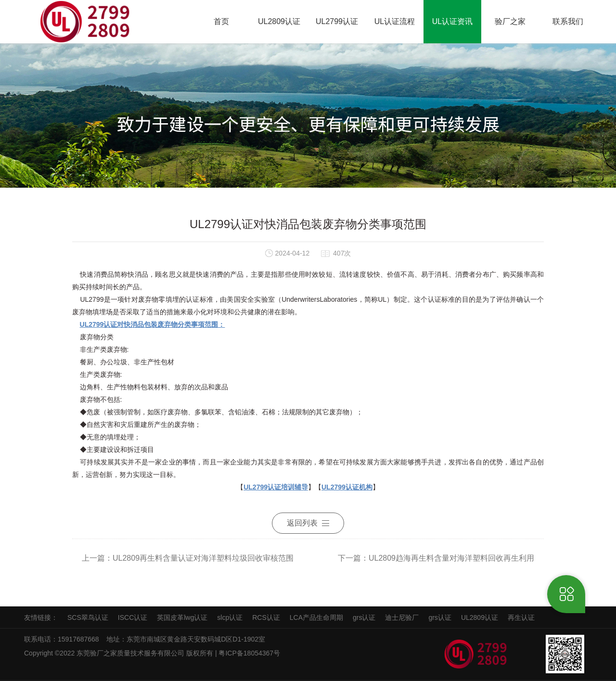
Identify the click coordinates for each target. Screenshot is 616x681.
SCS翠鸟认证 (88, 617)
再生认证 (521, 617)
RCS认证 (266, 617)
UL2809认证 (480, 617)
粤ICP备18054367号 (250, 653)
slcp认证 (230, 617)
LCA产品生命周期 (316, 617)
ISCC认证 (133, 617)
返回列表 (308, 523)
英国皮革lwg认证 (182, 617)
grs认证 (364, 617)
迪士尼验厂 (402, 617)
